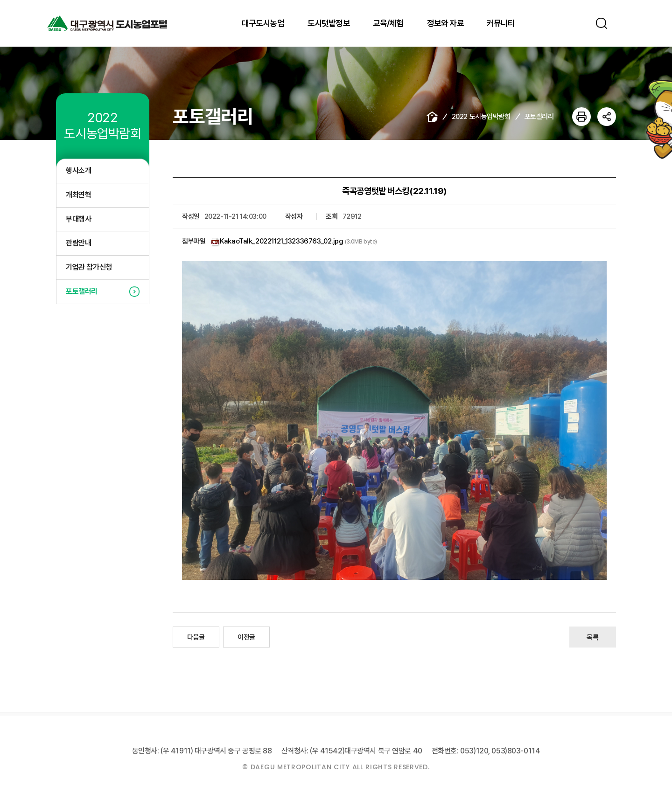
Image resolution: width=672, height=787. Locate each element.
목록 (592, 637)
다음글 (196, 637)
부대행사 (78, 219)
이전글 (246, 637)
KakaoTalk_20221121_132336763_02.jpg (281, 241)
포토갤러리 (82, 291)
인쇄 (581, 117)
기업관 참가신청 (89, 267)
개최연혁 (78, 195)
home (432, 117)
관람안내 (78, 243)
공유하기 (607, 117)
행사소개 (78, 171)
